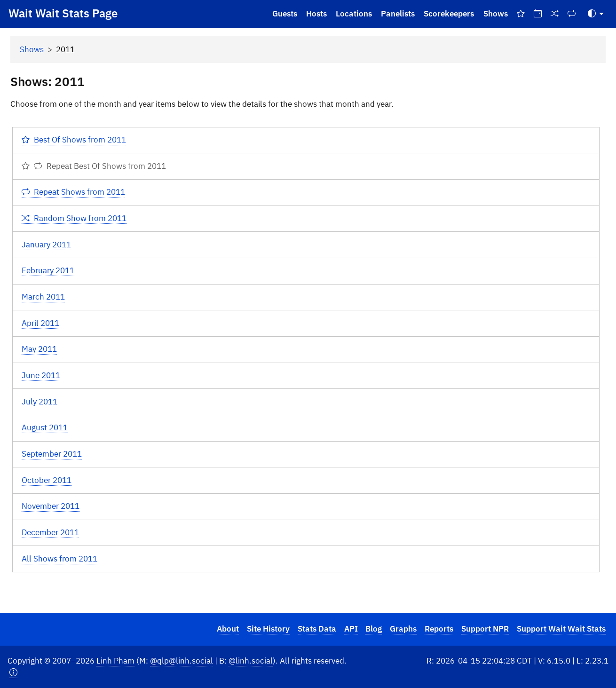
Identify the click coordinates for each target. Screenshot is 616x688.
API (351, 629)
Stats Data (317, 629)
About (228, 629)
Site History (268, 629)
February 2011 (48, 270)
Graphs (403, 629)
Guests (285, 14)
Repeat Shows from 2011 (74, 192)
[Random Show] (555, 14)
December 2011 (50, 532)
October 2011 (47, 480)
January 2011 (46, 245)
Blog (374, 629)
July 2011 (39, 402)
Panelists (398, 14)
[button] (13, 673)
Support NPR (485, 629)
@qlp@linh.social (182, 661)
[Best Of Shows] (521, 14)
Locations (354, 14)
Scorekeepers (449, 14)
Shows (496, 14)
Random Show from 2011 (74, 218)
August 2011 (45, 427)
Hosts (316, 14)
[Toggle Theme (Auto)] (596, 14)
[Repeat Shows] (572, 14)
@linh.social (251, 661)
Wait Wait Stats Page (63, 13)
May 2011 (39, 349)
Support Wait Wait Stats (561, 629)
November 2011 (51, 506)
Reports (439, 629)
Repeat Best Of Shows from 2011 (94, 166)
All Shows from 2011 (59, 559)
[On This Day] (537, 14)
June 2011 (41, 375)
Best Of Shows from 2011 (74, 140)
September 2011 (52, 454)
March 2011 (43, 297)
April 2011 (40, 323)
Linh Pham (115, 661)
